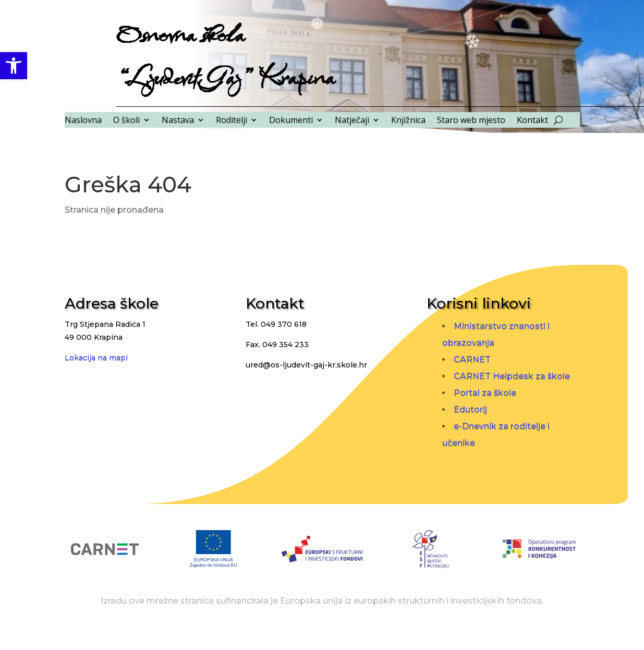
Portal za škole (485, 393)
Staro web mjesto (471, 121)
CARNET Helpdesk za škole (512, 376)
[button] (14, 66)
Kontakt (532, 121)
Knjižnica (408, 121)
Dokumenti (291, 121)
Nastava (178, 121)
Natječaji (352, 121)
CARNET (472, 359)
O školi (126, 121)
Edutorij (470, 409)
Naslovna (83, 121)
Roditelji (232, 121)
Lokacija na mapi (96, 358)
